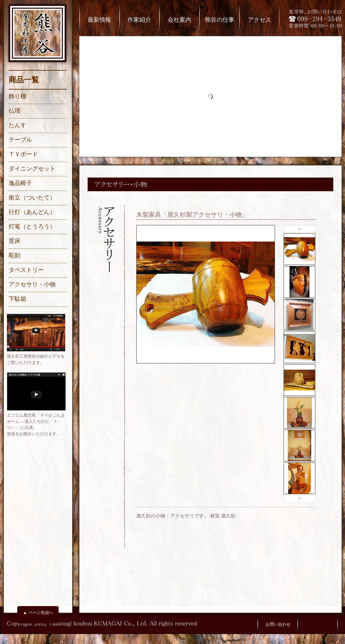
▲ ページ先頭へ (38, 613)
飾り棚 (17, 96)
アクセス (259, 20)
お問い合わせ (278, 624)
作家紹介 (139, 20)
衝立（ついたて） (32, 198)
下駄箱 (17, 299)
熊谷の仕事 (220, 20)
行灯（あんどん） (32, 212)
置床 (14, 241)
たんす (17, 125)
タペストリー (26, 270)
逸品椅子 (20, 183)
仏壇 (14, 111)
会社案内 (179, 20)
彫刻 (14, 255)
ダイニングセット (32, 169)
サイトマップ (278, 637)
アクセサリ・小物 (32, 284)
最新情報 (99, 20)
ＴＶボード (23, 154)
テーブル (20, 140)
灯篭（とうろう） (32, 227)
